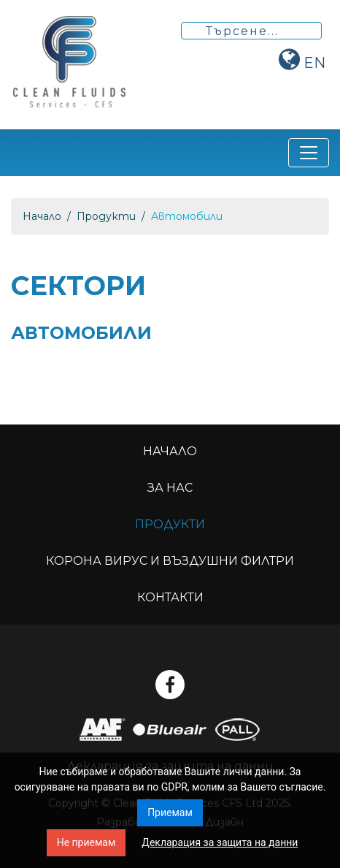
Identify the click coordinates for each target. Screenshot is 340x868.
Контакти (170, 597)
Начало (42, 216)
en (314, 63)
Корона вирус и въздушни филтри (170, 561)
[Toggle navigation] (309, 153)
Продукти (106, 216)
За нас (170, 488)
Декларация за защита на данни (220, 842)
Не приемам (86, 842)
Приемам (170, 812)
